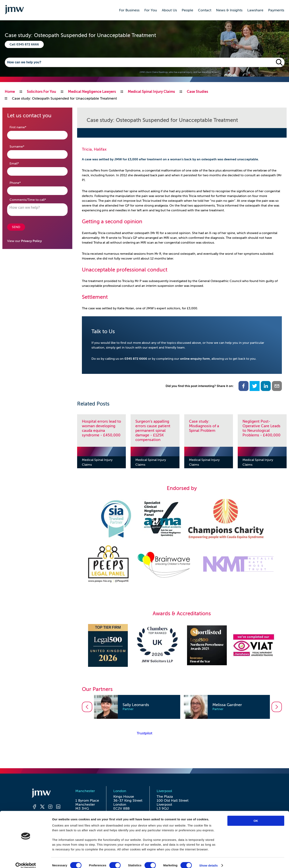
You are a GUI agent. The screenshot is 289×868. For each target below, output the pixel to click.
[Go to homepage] (14, 10)
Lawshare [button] (255, 10)
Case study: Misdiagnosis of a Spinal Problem (204, 426)
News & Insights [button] (229, 10)
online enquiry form (195, 359)
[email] (277, 386)
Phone (21, 183)
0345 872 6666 (136, 359)
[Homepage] (46, 794)
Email (20, 163)
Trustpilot (144, 733)
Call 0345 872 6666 (24, 44)
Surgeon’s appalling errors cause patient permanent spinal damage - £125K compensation (153, 431)
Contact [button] (205, 10)
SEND (16, 227)
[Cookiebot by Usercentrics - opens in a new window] (26, 860)
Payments (276, 10)
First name (24, 127)
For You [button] (151, 10)
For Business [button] (129, 10)
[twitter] (255, 386)
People (187, 10)
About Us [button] (169, 10)
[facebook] (243, 386)
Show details (209, 860)
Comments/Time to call (34, 199)
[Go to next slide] (277, 707)
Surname (23, 146)
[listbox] (182, 707)
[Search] (140, 62)
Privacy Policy (31, 241)
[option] (137, 707)
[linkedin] (266, 386)
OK (256, 816)
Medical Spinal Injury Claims (97, 462)
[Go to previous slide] (87, 707)
